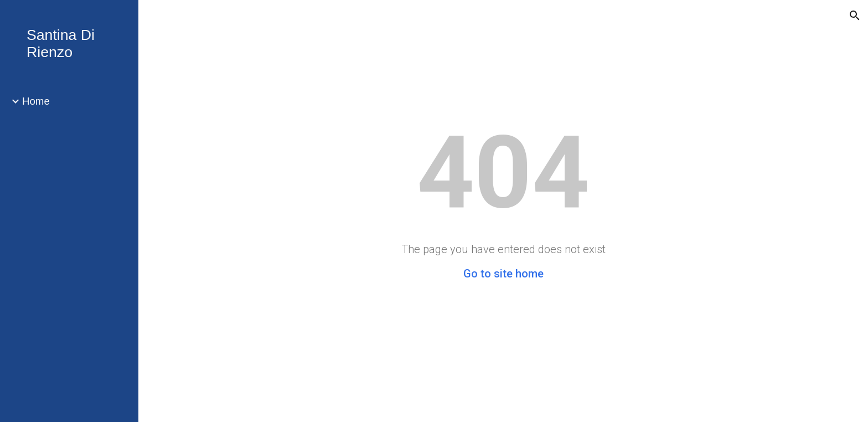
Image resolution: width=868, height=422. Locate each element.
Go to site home (503, 274)
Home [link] (36, 101)
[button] (855, 16)
